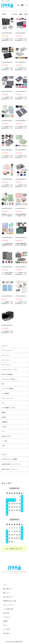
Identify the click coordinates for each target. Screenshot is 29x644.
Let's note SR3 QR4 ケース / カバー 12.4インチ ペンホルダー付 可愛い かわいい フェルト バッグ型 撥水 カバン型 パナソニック (21, 62)
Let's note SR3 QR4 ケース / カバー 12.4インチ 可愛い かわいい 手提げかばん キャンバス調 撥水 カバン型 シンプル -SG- (8, 179)
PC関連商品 (4, 422)
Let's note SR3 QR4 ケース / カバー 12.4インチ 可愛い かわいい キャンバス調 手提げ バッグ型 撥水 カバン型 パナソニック (8, 150)
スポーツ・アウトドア (7, 398)
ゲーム (3, 432)
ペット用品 (4, 441)
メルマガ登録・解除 (8, 609)
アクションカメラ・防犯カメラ (9, 379)
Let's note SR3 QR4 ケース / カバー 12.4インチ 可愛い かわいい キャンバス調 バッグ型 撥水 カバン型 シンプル (21, 150)
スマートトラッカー (6, 365)
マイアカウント (7, 617)
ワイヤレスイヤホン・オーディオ (10, 370)
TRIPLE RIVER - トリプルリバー (10, 469)
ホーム (5, 585)
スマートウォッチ (6, 360)
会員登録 (5, 621)
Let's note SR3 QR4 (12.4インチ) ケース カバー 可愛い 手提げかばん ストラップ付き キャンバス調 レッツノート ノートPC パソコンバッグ (8, 238)
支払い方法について (8, 597)
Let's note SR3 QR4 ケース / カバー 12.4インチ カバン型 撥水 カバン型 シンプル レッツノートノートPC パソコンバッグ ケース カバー (8, 267)
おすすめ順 (14, 14)
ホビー (3, 403)
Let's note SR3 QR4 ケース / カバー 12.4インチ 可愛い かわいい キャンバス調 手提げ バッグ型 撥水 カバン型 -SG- (8, 121)
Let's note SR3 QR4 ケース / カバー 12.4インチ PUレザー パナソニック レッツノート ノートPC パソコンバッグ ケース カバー (21, 238)
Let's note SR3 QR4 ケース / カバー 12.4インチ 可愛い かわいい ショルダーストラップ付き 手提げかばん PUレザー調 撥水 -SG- (21, 296)
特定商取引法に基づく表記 (10, 601)
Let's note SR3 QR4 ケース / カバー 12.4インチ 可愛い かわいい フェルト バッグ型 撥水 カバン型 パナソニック (8, 62)
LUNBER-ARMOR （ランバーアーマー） (11, 464)
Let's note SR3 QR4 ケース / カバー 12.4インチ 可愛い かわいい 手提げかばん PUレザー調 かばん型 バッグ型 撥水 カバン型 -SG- (21, 267)
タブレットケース (6, 355)
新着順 (26, 14)
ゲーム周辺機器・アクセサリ (9, 408)
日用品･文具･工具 (6, 436)
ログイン (5, 625)
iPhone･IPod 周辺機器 (7, 374)
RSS (4, 613)
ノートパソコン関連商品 (8, 389)
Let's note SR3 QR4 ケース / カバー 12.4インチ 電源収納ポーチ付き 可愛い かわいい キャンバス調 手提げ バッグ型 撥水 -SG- (8, 208)
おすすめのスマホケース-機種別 (9, 459)
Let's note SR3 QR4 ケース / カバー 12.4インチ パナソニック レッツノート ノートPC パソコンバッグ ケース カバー (21, 33)
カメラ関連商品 (5, 393)
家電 (3, 384)
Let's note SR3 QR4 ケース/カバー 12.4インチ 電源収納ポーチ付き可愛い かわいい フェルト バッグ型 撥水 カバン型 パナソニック (8, 33)
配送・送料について (8, 589)
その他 (3, 446)
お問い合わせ (6, 633)
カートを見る (6, 629)
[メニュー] (27, 5)
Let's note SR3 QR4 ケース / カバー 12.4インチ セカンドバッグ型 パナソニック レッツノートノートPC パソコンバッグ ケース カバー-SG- (8, 325)
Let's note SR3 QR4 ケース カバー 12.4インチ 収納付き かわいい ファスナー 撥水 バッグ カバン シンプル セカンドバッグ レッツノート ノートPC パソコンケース (21, 208)
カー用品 (4, 427)
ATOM (8, 613)
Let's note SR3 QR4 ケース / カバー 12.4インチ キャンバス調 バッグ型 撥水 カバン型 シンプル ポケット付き (8, 91)
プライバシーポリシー (9, 605)
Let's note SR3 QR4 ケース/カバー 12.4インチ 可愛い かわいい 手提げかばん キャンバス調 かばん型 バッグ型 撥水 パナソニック (21, 179)
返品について (6, 593)
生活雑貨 (4, 417)
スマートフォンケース (7, 351)
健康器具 (4, 412)
